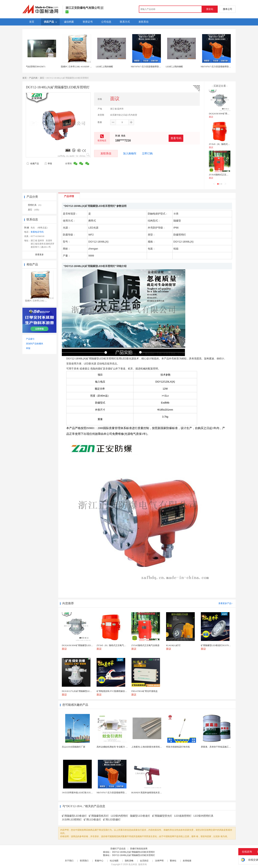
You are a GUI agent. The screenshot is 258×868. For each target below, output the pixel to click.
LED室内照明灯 (119, 816)
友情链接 (187, 861)
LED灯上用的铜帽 (104, 67)
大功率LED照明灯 (72, 820)
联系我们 (84, 861)
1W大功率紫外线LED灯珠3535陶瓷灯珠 (81, 793)
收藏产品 (33, 164)
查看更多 (39, 255)
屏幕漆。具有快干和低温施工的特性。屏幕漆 (222, 747)
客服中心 (99, 861)
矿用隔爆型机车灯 (99, 816)
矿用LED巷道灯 (92, 820)
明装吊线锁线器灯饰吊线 (178, 747)
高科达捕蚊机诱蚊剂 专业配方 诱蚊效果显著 (118, 747)
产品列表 (33, 78)
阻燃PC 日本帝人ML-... (36, 301)
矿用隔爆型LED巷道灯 (74, 816)
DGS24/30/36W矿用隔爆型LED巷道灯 (227, 114)
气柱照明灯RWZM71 (36, 67)
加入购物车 (130, 153)
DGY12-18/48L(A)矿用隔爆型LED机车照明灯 (134, 852)
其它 (42, 78)
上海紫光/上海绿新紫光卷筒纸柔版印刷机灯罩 (153, 747)
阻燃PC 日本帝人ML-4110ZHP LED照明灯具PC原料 (85, 67)
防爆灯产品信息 (118, 849)
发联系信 (106, 153)
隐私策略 (129, 861)
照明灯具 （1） (35, 205)
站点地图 (114, 861)
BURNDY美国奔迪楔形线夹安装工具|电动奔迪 (153, 793)
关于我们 (69, 861)
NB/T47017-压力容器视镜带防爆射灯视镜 (150, 67)
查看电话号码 (37, 232)
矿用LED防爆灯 (112, 820)
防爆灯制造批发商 (139, 849)
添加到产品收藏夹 (35, 344)
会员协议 (144, 861)
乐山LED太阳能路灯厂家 (74, 747)
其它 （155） (34, 210)
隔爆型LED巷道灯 (140, 816)
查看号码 (176, 138)
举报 (48, 164)
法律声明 (159, 861)
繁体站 (173, 861)
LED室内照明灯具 (203, 816)
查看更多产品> (225, 603)
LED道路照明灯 (183, 816)
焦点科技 (133, 864)
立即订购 (147, 153)
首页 (25, 78)
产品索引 (30, 339)
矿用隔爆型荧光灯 (162, 816)
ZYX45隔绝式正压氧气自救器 (223, 175)
